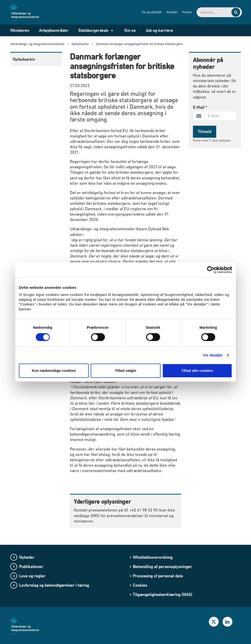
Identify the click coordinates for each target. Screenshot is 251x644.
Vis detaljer (213, 355)
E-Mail (200, 107)
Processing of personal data (158, 576)
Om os (130, 30)
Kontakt (165, 12)
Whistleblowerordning (153, 557)
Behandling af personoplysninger (162, 567)
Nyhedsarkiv (24, 59)
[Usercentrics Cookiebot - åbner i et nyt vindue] (211, 270)
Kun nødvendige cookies (54, 371)
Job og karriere (159, 30)
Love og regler (32, 576)
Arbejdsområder (54, 30)
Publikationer (31, 567)
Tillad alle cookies (197, 371)
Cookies (140, 585)
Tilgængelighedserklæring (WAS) (163, 595)
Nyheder (27, 557)
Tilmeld (205, 132)
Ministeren (20, 30)
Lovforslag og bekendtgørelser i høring (54, 585)
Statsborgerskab (93, 30)
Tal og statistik (145, 12)
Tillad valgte (125, 371)
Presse (180, 12)
